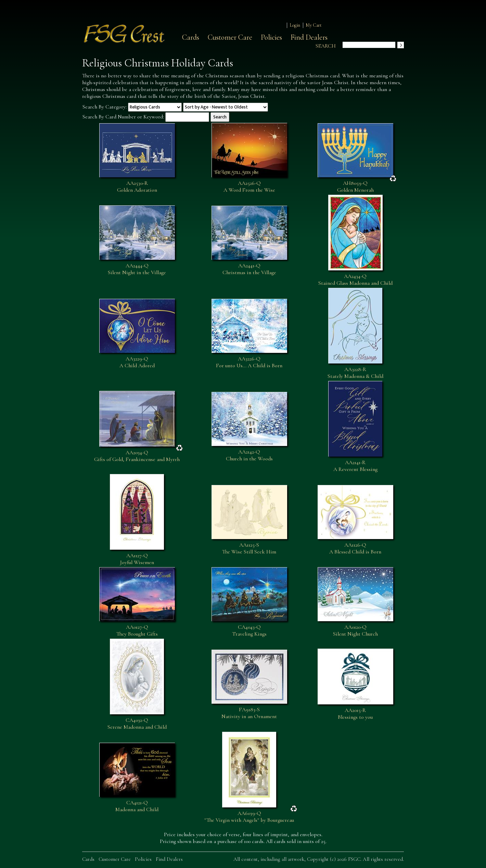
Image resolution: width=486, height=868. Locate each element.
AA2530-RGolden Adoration (137, 187)
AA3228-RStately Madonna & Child (355, 373)
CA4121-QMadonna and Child (137, 806)
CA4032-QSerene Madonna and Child (137, 724)
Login (295, 25)
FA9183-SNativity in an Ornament (249, 713)
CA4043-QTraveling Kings (249, 630)
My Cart (314, 25)
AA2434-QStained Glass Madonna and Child (355, 280)
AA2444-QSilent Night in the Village (137, 269)
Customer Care (230, 37)
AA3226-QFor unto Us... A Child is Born (249, 362)
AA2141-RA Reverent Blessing (355, 466)
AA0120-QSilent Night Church (355, 630)
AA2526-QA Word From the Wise (249, 187)
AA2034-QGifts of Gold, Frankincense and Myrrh (137, 456)
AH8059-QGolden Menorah (355, 187)
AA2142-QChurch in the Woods (249, 455)
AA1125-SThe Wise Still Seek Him (249, 548)
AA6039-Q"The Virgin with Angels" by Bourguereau (249, 817)
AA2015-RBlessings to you (355, 714)
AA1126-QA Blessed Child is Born (355, 548)
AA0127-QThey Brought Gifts (137, 630)
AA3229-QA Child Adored (137, 362)
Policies (271, 37)
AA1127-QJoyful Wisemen (137, 559)
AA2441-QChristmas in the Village (249, 269)
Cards (191, 37)
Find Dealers (309, 37)
